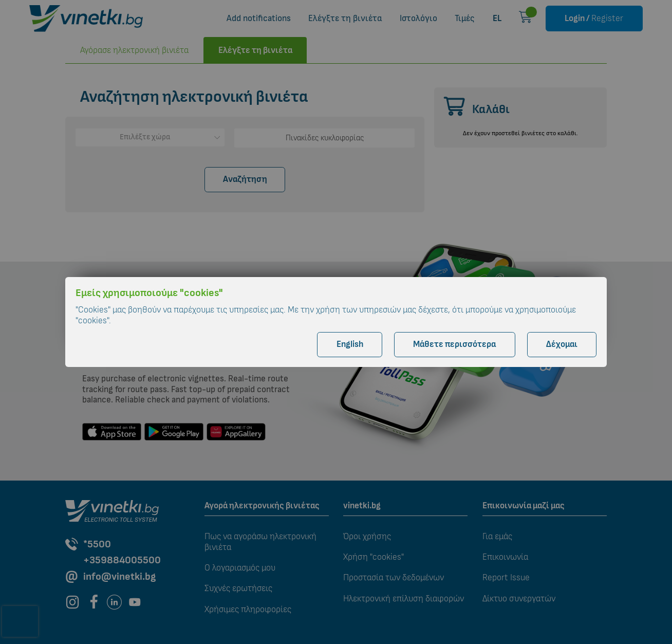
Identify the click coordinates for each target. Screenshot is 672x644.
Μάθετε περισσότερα (454, 344)
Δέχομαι (562, 344)
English (350, 344)
